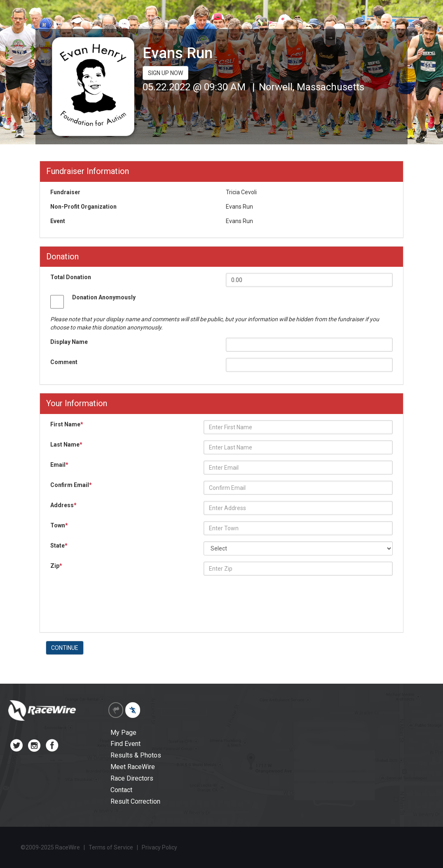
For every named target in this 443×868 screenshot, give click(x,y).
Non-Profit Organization (83, 207)
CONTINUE (65, 648)
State (59, 546)
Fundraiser (65, 192)
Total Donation (71, 277)
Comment (64, 362)
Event (58, 221)
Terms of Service (111, 847)
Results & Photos (136, 755)
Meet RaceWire (133, 767)
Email (59, 465)
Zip (56, 566)
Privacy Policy (159, 847)
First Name (67, 424)
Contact (121, 790)
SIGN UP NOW (165, 73)
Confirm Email (71, 485)
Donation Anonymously (104, 297)
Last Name (66, 445)
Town (59, 525)
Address (63, 505)
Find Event (125, 744)
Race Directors (132, 778)
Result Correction (135, 801)
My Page (123, 733)
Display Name (69, 342)
